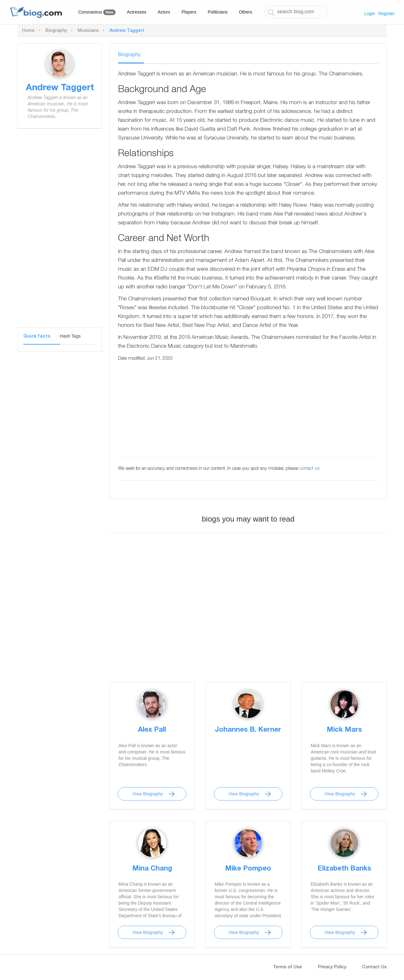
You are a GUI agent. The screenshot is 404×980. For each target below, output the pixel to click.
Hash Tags (70, 336)
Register (386, 14)
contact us (309, 469)
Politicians (218, 12)
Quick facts (37, 337)
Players (189, 12)
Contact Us (374, 967)
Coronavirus (97, 12)
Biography (56, 31)
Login (370, 14)
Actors (164, 12)
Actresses (137, 12)
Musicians (88, 31)
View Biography (148, 794)
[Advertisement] (60, 233)
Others (246, 12)
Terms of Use (288, 967)
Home (28, 31)
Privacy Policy (332, 967)
